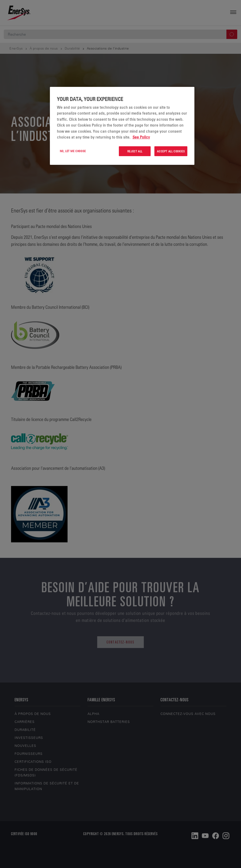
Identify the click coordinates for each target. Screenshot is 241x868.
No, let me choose (73, 151)
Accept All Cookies (171, 151)
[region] (122, 126)
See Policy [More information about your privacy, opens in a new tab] (141, 137)
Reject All (135, 151)
